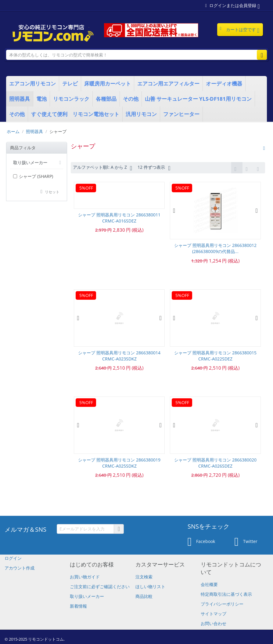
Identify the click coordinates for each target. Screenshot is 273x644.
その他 (131, 99)
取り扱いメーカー (87, 596)
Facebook (201, 542)
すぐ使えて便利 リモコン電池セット (75, 114)
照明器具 (20, 99)
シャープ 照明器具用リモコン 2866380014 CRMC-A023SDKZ (119, 356)
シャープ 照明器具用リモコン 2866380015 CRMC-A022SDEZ (215, 356)
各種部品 (106, 99)
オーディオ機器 (224, 83)
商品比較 (144, 596)
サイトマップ (214, 614)
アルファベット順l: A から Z (102, 168)
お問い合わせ (214, 623)
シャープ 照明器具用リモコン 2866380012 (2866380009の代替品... (215, 248)
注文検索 (144, 577)
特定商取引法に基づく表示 (226, 594)
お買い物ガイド (85, 577)
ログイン (13, 558)
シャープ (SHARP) (33, 176)
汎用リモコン (141, 114)
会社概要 (209, 584)
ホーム (13, 131)
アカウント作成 (20, 568)
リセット (52, 192)
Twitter (246, 542)
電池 (41, 99)
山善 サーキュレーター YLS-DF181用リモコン (198, 99)
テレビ (70, 83)
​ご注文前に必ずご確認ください (100, 586)
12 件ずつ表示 (154, 168)
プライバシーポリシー (222, 604)
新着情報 (78, 606)
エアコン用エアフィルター (168, 83)
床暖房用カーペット (108, 83)
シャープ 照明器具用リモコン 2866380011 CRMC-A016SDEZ (119, 218)
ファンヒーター (181, 114)
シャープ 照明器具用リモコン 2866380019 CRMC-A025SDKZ (119, 463)
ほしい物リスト (150, 586)
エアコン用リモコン (32, 83)
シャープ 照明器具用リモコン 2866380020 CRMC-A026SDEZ (215, 463)
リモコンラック (71, 99)
